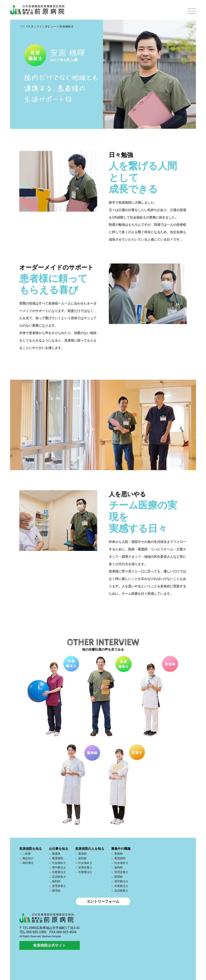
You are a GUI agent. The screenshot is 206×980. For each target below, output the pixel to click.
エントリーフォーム (103, 901)
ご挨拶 (27, 854)
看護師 (56, 854)
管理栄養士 (59, 886)
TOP (22, 26)
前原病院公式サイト (49, 945)
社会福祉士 (59, 863)
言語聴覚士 (59, 877)
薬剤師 (56, 881)
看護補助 (58, 858)
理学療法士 (59, 867)
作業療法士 (59, 872)
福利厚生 (28, 863)
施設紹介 (28, 858)
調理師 (56, 891)
